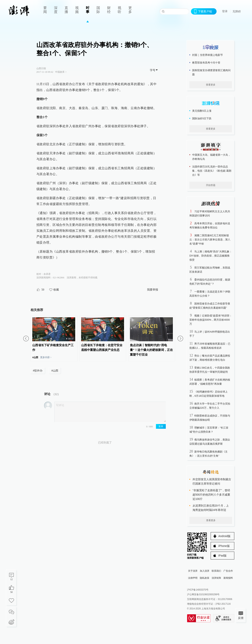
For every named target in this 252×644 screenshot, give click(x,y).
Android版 (224, 536)
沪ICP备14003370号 (198, 590)
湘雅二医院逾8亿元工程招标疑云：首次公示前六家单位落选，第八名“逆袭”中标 (210, 240)
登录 (225, 11)
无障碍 (237, 11)
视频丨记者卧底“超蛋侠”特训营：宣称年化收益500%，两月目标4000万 (211, 320)
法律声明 (193, 578)
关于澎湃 (193, 571)
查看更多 (211, 85)
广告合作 (228, 571)
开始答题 (211, 185)
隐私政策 (205, 578)
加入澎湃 (205, 571)
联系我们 (216, 571)
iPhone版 (224, 546)
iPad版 (222, 556)
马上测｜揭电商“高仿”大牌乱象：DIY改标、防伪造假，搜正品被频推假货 (211, 256)
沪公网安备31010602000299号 (203, 594)
